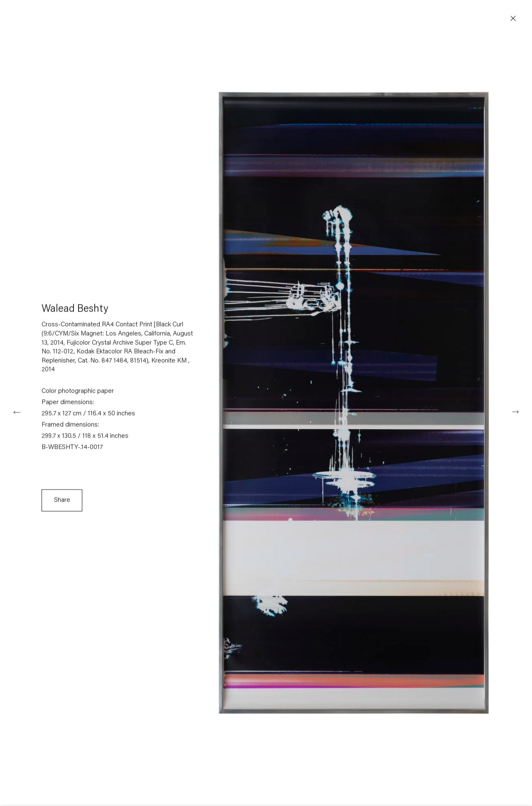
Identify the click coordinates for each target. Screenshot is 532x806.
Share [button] (62, 502)
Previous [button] (17, 411)
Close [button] (513, 19)
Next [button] (515, 411)
